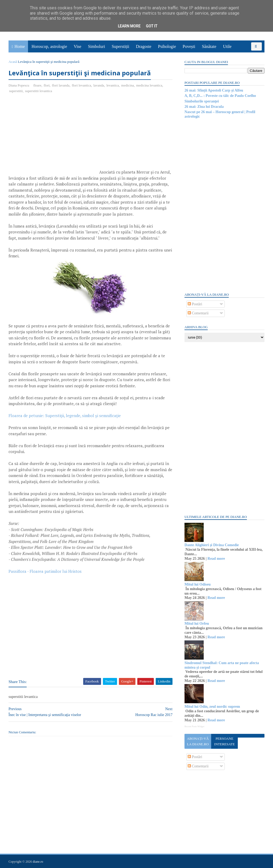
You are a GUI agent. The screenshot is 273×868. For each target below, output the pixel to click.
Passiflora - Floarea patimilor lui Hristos (45, 571)
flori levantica (81, 85)
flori (47, 85)
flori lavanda (61, 85)
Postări (195, 304)
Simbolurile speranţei (202, 101)
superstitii (16, 91)
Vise (78, 46)
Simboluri (97, 46)
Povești (189, 46)
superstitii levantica (39, 91)
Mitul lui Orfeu (197, 624)
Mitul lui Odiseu (198, 584)
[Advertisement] (53, 136)
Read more (216, 559)
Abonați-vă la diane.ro (198, 741)
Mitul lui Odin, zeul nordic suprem (212, 707)
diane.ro (38, 862)
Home (20, 46)
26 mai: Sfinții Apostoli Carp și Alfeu (214, 90)
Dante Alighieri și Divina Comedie (212, 545)
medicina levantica (149, 85)
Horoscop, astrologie (49, 46)
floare (37, 85)
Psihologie (167, 46)
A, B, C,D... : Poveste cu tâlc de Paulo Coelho (220, 96)
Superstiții (121, 46)
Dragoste (144, 46)
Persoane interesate (224, 741)
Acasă (13, 62)
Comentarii (198, 313)
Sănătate (209, 46)
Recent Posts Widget (194, 726)
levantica (113, 85)
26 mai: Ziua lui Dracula (204, 107)
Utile (227, 46)
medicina (128, 85)
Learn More (129, 26)
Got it (152, 26)
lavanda (99, 85)
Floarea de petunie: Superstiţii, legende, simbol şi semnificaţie (65, 416)
